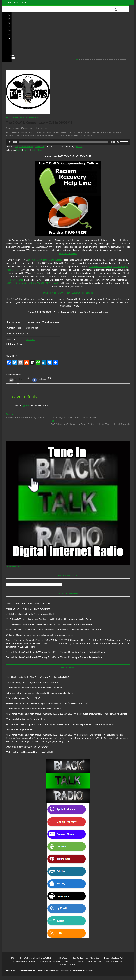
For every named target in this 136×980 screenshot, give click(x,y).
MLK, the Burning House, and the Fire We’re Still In (30, 752)
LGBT (89, 132)
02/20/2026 (108, 54)
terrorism (49, 135)
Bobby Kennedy (26, 132)
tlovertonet (12, 603)
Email (19, 150)
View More (11, 58)
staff (8, 54)
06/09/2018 (27, 128)
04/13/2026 (20, 54)
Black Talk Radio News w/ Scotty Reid (66, 35)
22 (123, 59)
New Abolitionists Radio (22, 37)
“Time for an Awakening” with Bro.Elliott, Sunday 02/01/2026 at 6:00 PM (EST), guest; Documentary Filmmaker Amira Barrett (66, 714)
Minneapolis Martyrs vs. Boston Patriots (25, 719)
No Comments (35, 54)
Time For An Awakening (39, 609)
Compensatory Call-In (51, 132)
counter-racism (66, 132)
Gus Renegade (13, 128)
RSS (33, 150)
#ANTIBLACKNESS (68, 253)
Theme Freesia (54, 970)
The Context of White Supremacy (22, 118)
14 (106, 59)
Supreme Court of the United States (31, 135)
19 (116, 59)
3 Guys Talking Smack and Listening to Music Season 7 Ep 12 (44, 635)
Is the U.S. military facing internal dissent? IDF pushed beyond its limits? (66, 46)
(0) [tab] (18, 380)
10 (97, 59)
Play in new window (24, 146)
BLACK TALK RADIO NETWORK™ (22, 970)
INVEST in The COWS (54, 293)
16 (110, 59)
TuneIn (27, 150)
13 (103, 59)
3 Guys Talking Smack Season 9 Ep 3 (23, 698)
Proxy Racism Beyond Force (19, 729)
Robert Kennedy (17, 280)
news (94, 132)
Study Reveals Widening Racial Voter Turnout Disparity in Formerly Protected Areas (64, 652)
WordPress (17, 380)
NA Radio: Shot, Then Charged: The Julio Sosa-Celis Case (21, 46)
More (40, 150)
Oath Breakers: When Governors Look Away (27, 747)
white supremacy (87, 135)
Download (40, 146)
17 (112, 59)
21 (121, 59)
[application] (68, 142)
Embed (79, 146)
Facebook (39, 380)
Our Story (69, 961)
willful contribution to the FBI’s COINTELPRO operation (33, 283)
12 (101, 59)
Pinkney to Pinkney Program (50, 961)
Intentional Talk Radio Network (24, 961)
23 (125, 59)
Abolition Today (62, 958)
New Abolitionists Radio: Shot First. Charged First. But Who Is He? (37, 677)
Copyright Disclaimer (68, 964)
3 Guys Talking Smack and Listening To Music (36, 958)
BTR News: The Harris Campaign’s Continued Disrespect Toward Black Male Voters (62, 630)
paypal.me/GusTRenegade (80, 293)
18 (114, 59)
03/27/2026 (63, 54)
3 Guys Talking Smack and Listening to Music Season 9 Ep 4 (34, 688)
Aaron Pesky (14, 132)
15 (108, 59)
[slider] (64, 142)
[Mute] (118, 142)
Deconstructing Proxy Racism (115, 958)
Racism (13, 135)
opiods (99, 132)
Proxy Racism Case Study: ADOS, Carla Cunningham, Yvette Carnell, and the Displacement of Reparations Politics (60, 724)
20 (119, 59)
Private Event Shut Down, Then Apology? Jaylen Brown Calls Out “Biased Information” (112, 44)
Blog (7, 37)
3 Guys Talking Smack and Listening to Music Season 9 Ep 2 (34, 709)
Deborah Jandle (13, 652)
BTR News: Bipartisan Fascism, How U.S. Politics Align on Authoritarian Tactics (55, 619)
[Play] (10, 142)
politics (112, 132)
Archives (31, 339)
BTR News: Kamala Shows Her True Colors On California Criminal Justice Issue (55, 624)
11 (99, 59)
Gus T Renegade (80, 132)
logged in (26, 405)
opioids (106, 132)
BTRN (101, 33)
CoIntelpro (37, 132)
